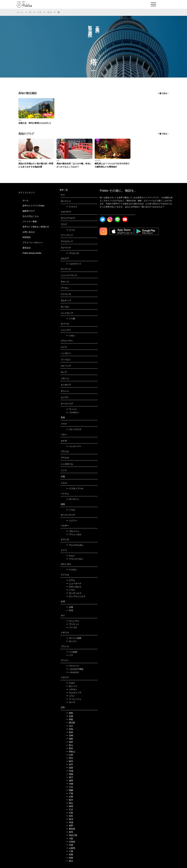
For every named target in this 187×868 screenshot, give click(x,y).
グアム (71, 580)
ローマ (71, 702)
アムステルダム (75, 545)
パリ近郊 (72, 652)
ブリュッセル (74, 534)
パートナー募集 (30, 221)
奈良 (70, 816)
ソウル (71, 510)
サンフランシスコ (76, 596)
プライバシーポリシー (33, 243)
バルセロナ (73, 672)
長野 (70, 826)
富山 (70, 745)
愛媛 (70, 790)
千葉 (70, 793)
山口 (70, 726)
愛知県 (71, 829)
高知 (50, 12)
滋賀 (70, 768)
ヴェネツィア (74, 693)
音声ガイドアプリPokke (34, 206)
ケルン (71, 556)
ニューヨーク (74, 583)
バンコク (72, 627)
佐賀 (70, 716)
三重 (70, 851)
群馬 (70, 832)
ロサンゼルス (74, 587)
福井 (70, 742)
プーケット (73, 624)
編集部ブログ (29, 211)
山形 (70, 755)
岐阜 (70, 761)
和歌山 (71, 752)
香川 (70, 777)
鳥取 (70, 719)
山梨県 (71, 848)
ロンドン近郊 (74, 638)
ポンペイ (72, 686)
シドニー (72, 520)
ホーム (20, 12)
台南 (70, 607)
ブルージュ (73, 531)
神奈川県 (72, 835)
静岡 (70, 806)
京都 (70, 845)
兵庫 (70, 797)
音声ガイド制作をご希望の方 (36, 227)
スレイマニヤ (74, 429)
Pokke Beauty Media (32, 253)
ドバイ (71, 230)
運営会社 (27, 248)
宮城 (70, 771)
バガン (71, 336)
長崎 (70, 855)
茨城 (70, 822)
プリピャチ (73, 253)
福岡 (70, 781)
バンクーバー (74, 446)
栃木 (70, 800)
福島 (70, 739)
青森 (70, 774)
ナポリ (71, 683)
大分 (70, 787)
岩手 (70, 764)
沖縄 (70, 784)
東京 (70, 861)
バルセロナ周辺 (75, 669)
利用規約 (27, 237)
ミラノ (71, 696)
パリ (70, 655)
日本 (39, 12)
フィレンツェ (74, 699)
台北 (70, 610)
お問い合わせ (29, 232)
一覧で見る (162, 93)
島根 (70, 858)
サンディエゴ (74, 593)
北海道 (71, 842)
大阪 (70, 838)
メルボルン (73, 412)
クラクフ (72, 207)
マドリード (73, 666)
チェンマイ (73, 621)
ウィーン (72, 409)
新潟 (70, 819)
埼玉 (70, 758)
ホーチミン (73, 499)
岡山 (70, 803)
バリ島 (71, 319)
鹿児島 (71, 723)
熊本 (70, 748)
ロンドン (72, 641)
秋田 (70, 732)
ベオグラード (74, 264)
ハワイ (71, 590)
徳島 (70, 713)
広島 (70, 813)
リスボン (72, 570)
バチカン (72, 689)
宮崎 (70, 735)
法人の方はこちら (31, 216)
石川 (70, 809)
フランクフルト (75, 559)
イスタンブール (75, 488)
